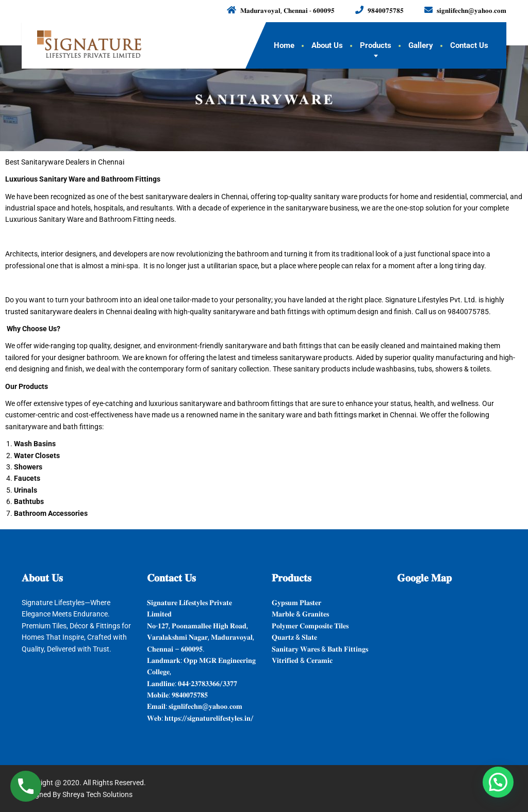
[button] (498, 782)
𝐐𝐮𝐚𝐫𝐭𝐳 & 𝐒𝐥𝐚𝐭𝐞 (294, 637)
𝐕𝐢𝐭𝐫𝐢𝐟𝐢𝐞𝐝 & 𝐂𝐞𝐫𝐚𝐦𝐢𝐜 (302, 660)
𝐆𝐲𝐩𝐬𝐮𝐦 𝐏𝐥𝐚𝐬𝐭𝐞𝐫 (296, 603)
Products (376, 45)
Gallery (421, 45)
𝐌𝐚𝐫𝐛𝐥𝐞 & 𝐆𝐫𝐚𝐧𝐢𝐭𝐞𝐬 (300, 614)
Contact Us (469, 45)
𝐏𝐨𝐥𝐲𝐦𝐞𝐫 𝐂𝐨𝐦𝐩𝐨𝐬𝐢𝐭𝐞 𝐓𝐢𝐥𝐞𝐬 (310, 626)
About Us (327, 45)
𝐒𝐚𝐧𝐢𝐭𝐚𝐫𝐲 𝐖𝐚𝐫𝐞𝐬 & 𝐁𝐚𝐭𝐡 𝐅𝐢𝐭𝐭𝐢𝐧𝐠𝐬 (320, 649)
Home (284, 45)
